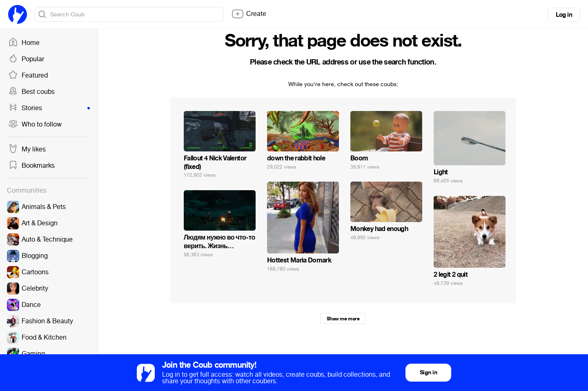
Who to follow (35, 124)
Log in (564, 15)
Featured (28, 76)
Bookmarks (31, 166)
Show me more (343, 319)
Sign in (428, 372)
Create (249, 14)
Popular (26, 59)
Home (24, 43)
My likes (27, 149)
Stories (49, 108)
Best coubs (31, 92)
